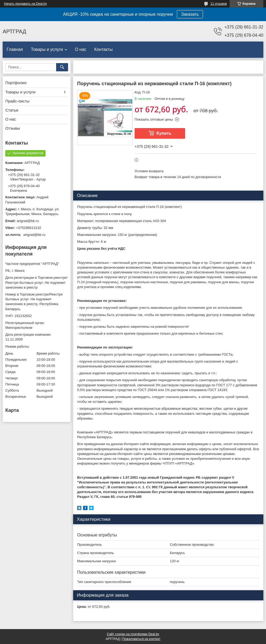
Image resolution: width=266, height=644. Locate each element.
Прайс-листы (17, 101)
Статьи (12, 110)
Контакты (103, 49)
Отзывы (13, 128)
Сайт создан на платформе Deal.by (133, 634)
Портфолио (16, 83)
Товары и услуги (47, 49)
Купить (164, 133)
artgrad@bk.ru (28, 221)
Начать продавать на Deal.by (25, 4)
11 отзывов (219, 4)
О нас (81, 49)
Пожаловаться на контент (141, 639)
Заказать (190, 14)
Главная (15, 49)
